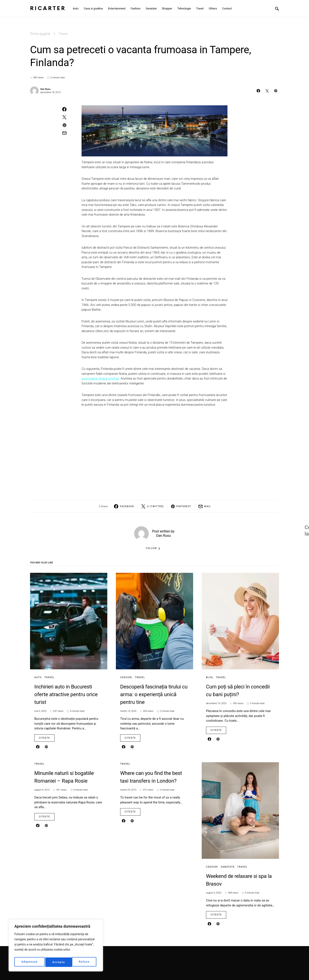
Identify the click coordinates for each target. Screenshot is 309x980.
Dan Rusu (45, 89)
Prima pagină (40, 34)
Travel (63, 34)
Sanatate (228, 867)
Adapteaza (29, 962)
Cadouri (126, 677)
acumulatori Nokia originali (100, 378)
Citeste (44, 738)
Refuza (58, 962)
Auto (38, 677)
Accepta (84, 962)
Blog (210, 677)
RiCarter (48, 8)
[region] (56, 946)
